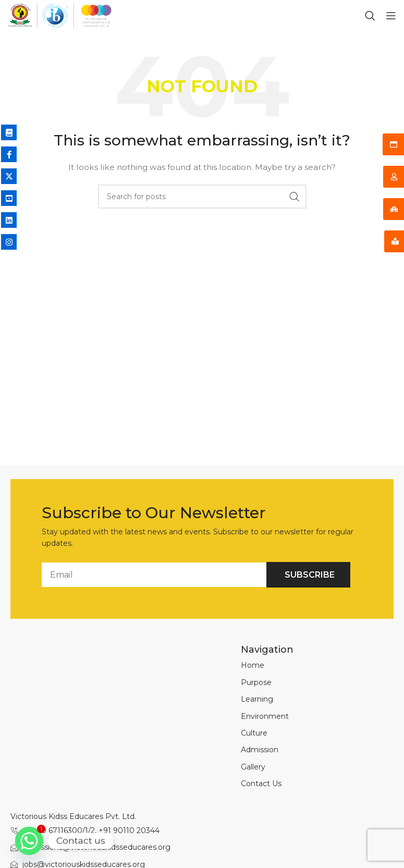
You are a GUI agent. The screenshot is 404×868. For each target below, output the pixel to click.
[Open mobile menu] (391, 16)
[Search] (370, 16)
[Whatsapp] (29, 841)
